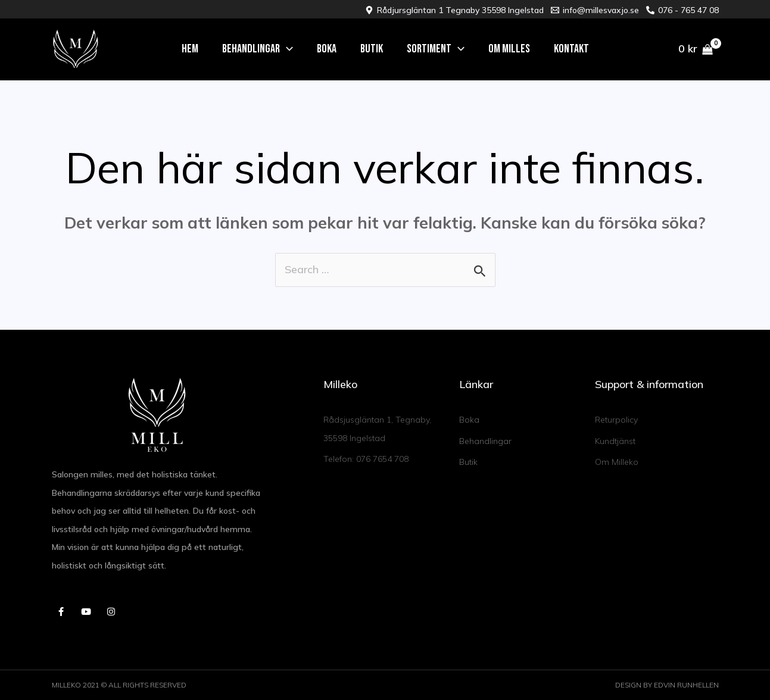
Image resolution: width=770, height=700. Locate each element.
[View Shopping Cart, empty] (696, 49)
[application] (286, 49)
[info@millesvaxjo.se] (595, 10)
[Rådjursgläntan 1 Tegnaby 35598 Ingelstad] (454, 10)
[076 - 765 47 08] (682, 10)
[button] (258, 49)
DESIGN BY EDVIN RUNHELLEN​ (667, 685)
